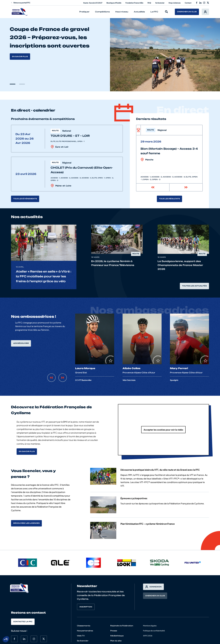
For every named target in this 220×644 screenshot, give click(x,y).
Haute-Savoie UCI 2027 (93, 3)
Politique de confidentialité (154, 631)
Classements (84, 626)
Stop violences (175, 3)
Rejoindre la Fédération (122, 626)
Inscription (86, 607)
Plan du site (116, 641)
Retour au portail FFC (21, 3)
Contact (188, 3)
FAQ (149, 3)
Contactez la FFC (23, 622)
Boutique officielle (114, 3)
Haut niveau (122, 12)
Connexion (153, 587)
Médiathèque (117, 636)
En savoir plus (20, 57)
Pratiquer (84, 12)
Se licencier (160, 3)
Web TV (81, 636)
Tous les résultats (169, 199)
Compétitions (102, 12)
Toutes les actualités (194, 286)
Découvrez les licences (26, 523)
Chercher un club (187, 12)
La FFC (154, 12)
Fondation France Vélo (134, 3)
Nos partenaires (85, 631)
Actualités (139, 12)
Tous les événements (25, 199)
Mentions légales (150, 626)
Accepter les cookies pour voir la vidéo (163, 430)
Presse (114, 631)
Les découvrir (21, 343)
